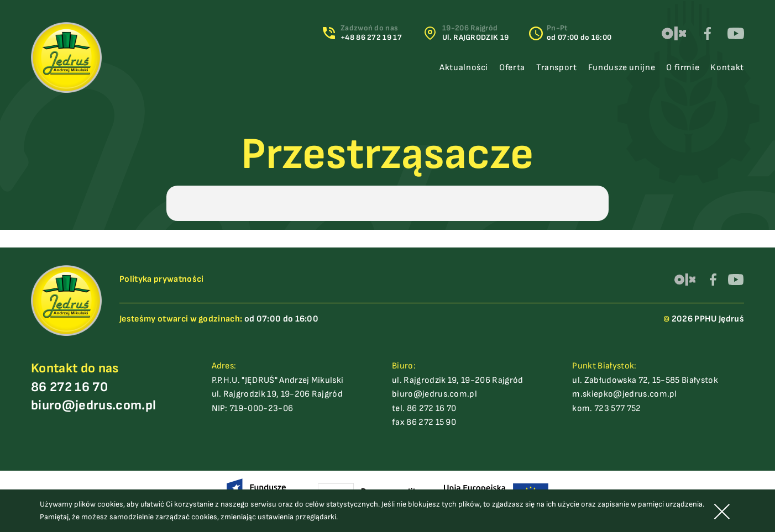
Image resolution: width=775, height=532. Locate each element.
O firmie (683, 68)
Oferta (512, 68)
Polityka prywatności (161, 279)
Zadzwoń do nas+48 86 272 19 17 (371, 33)
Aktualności (464, 68)
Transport (557, 68)
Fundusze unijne (622, 68)
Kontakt (727, 68)
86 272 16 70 (69, 387)
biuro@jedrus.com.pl (93, 405)
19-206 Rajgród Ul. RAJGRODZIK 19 (475, 33)
